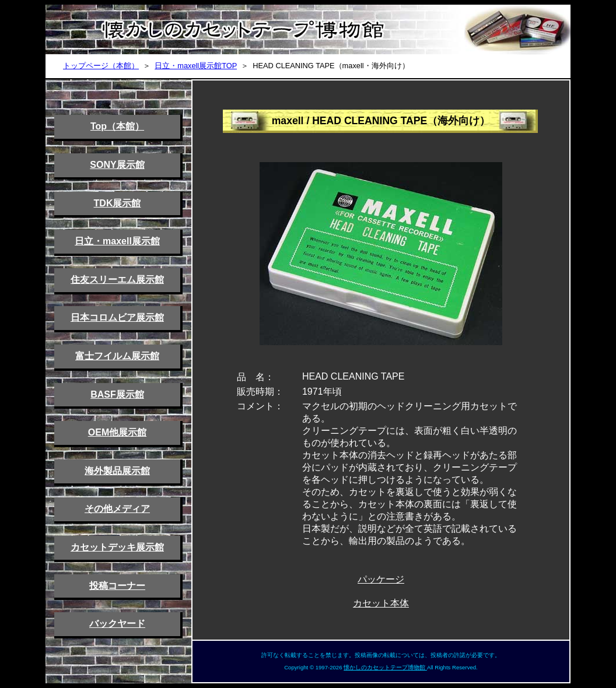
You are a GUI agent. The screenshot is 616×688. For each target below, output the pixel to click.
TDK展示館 (118, 203)
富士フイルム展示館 (117, 356)
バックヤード (117, 624)
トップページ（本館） (101, 66)
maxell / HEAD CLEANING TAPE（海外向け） (381, 121)
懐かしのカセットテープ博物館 (385, 667)
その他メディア (117, 509)
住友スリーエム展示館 (117, 280)
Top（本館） (117, 126)
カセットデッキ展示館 (117, 547)
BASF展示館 (117, 394)
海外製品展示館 (117, 471)
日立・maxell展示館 (117, 241)
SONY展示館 (117, 165)
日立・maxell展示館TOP (196, 66)
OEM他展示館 (117, 432)
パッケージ (381, 579)
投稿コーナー (117, 586)
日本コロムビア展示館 (117, 317)
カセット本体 (381, 603)
